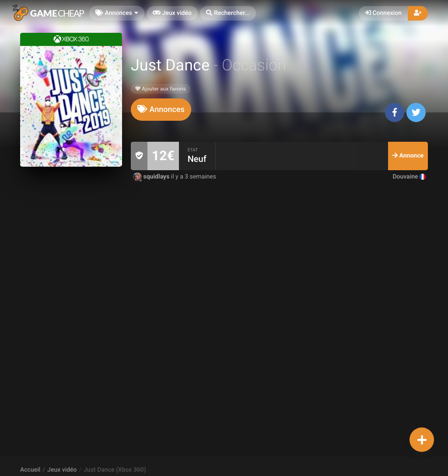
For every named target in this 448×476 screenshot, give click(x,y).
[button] (228, 13)
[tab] (161, 110)
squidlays (152, 177)
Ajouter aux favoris (161, 89)
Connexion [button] (383, 13)
